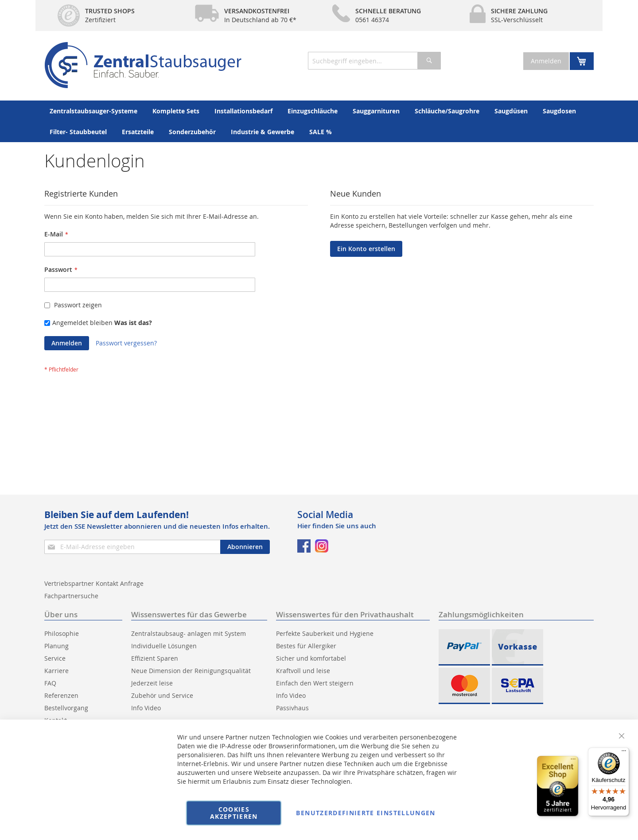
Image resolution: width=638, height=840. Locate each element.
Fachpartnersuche (71, 596)
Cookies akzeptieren (234, 813)
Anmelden (546, 61)
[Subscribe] (245, 547)
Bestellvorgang (66, 708)
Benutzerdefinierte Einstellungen (366, 813)
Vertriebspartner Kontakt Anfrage (94, 583)
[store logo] (143, 65)
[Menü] (624, 753)
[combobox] (374, 61)
